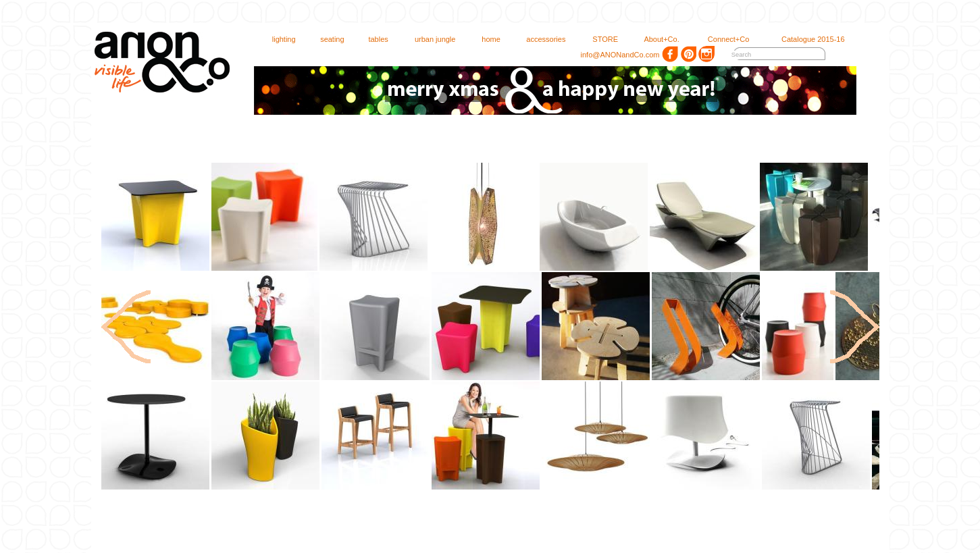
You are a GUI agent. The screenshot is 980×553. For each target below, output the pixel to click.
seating (326, 39)
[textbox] (769, 55)
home (485, 39)
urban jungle (429, 39)
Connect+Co (723, 39)
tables (372, 39)
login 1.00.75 (961, 6)
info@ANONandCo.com (615, 55)
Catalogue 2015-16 (807, 39)
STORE (599, 39)
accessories (540, 39)
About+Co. (656, 39)
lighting (278, 39)
